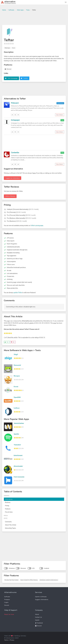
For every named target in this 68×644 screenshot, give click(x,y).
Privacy (12, 640)
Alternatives (9, 499)
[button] (66, 2)
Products (7, 600)
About (37, 614)
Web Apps (20, 10)
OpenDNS (17, 397)
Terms (6, 640)
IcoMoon (17, 408)
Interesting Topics (10, 528)
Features (8, 509)
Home (4, 10)
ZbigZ (16, 354)
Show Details (60, 115)
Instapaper (15, 120)
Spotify (16, 434)
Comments (8, 522)
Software (11, 10)
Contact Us (38, 617)
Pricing (7, 506)
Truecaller (17, 445)
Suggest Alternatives (42, 600)
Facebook (39, 623)
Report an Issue (9, 614)
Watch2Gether (19, 423)
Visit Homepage (13, 78)
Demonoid (17, 365)
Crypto (6, 602)
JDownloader (18, 466)
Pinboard (15, 103)
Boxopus (17, 376)
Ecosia (16, 387)
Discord (7, 605)
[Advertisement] (34, 18)
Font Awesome (19, 477)
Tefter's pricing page (37, 225)
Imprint (37, 620)
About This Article (11, 525)
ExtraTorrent (18, 455)
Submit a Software (41, 597)
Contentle (15, 153)
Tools (28, 10)
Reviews (8, 502)
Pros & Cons (9, 512)
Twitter (26, 78)
